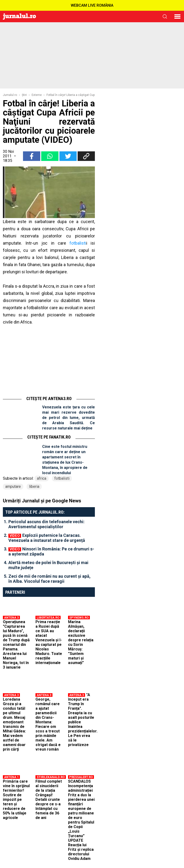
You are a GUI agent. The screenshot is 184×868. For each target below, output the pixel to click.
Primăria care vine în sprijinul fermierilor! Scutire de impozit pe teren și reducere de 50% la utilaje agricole (16, 799)
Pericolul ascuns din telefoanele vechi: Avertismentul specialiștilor (46, 524)
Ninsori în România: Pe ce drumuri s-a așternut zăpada (51, 551)
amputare (13, 486)
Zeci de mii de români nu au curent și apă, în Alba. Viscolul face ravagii (49, 579)
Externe (37, 95)
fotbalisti (78, 243)
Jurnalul (19, 16)
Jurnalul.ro (10, 95)
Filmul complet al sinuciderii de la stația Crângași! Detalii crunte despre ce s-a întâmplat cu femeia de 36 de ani (49, 799)
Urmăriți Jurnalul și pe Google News (42, 501)
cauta (165, 16)
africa (42, 478)
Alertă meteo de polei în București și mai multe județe (48, 565)
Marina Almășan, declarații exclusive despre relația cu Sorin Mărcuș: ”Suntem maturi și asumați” (81, 642)
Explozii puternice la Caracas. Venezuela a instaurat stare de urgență (47, 538)
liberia (34, 486)
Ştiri (24, 95)
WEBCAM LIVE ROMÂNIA (92, 5)
